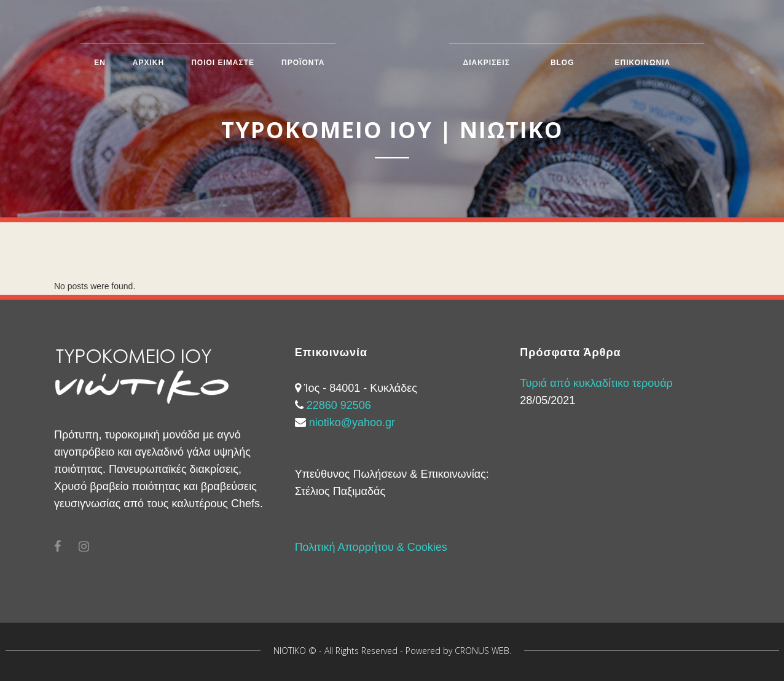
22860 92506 (339, 405)
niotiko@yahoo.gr (352, 422)
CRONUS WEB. (483, 651)
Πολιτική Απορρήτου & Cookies (371, 547)
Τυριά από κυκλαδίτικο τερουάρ (596, 383)
